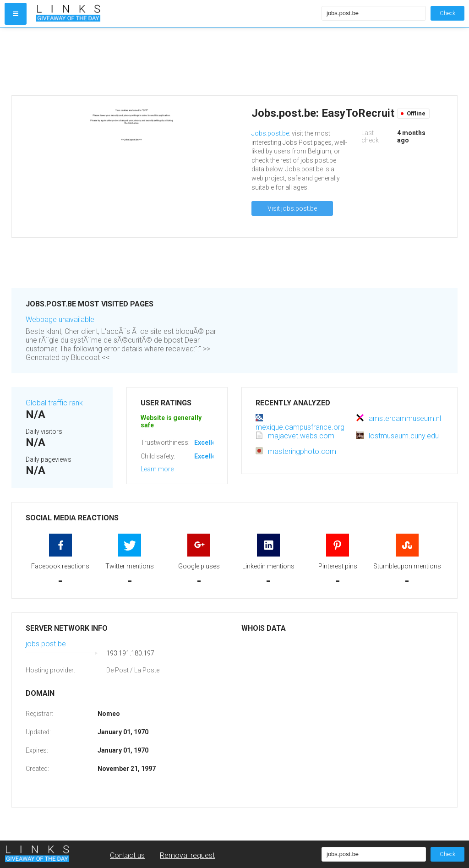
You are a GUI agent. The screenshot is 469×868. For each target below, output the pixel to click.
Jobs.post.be (270, 133)
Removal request (187, 855)
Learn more (157, 469)
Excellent (208, 442)
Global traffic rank (54, 403)
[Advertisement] (177, 61)
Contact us (127, 855)
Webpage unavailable (60, 319)
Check (447, 13)
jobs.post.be (46, 644)
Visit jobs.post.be (292, 208)
